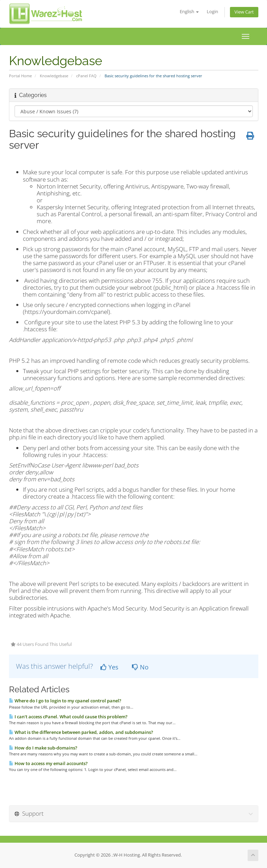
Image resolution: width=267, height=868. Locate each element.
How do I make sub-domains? (43, 748)
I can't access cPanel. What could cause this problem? (68, 717)
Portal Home (20, 76)
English (189, 12)
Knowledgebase (54, 76)
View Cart (244, 12)
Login (212, 12)
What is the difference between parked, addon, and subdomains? (81, 732)
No (140, 667)
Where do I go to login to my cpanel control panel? (65, 701)
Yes (109, 667)
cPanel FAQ (86, 76)
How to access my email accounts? (48, 763)
